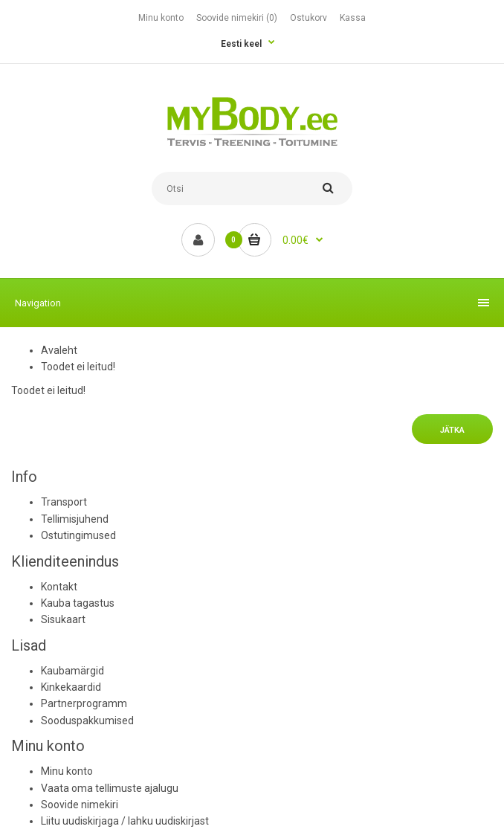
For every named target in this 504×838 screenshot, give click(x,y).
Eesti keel (241, 44)
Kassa (353, 18)
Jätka (452, 430)
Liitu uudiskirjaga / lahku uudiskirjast (125, 821)
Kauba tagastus (78, 603)
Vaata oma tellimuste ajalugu (110, 788)
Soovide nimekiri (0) (237, 18)
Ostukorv (308, 18)
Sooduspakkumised (87, 721)
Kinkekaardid (71, 687)
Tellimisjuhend (75, 519)
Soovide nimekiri (80, 805)
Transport (64, 502)
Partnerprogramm (84, 703)
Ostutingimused (78, 535)
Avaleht (59, 350)
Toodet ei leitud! (78, 367)
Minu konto (161, 18)
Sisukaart (63, 619)
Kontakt (59, 587)
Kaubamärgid (72, 671)
